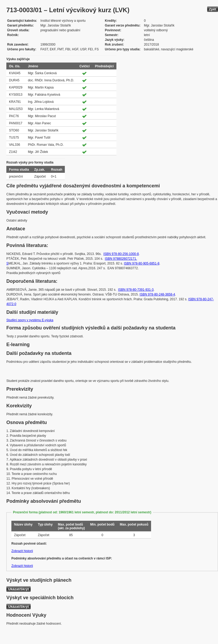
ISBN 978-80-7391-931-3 (136, 290)
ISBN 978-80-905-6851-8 (142, 263)
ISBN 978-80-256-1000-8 (121, 254)
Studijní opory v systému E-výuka (30, 320)
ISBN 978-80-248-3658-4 (157, 294)
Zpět (213, 9)
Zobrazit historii (22, 551)
